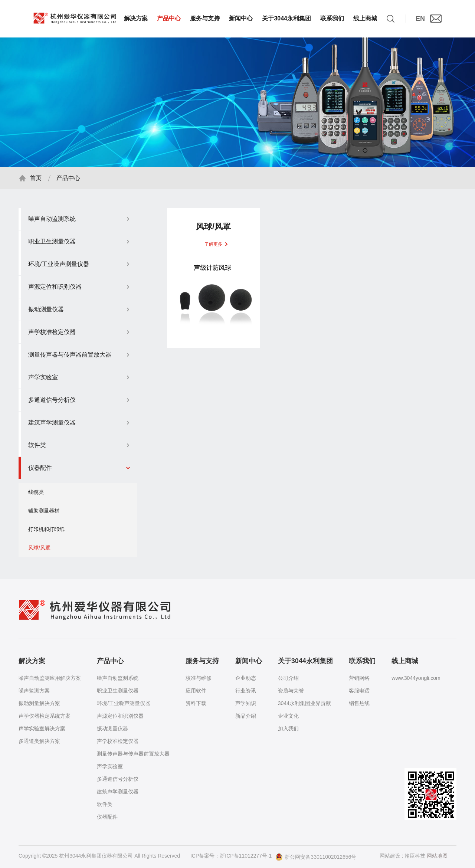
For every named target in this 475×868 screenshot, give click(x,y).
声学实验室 (110, 766)
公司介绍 (288, 678)
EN (420, 19)
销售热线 (359, 703)
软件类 (105, 804)
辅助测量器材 (44, 514)
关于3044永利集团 (286, 18)
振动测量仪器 (112, 728)
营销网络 (359, 678)
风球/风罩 (39, 551)
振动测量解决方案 (39, 703)
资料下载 (196, 703)
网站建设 (390, 856)
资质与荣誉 (291, 691)
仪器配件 (107, 817)
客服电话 (359, 691)
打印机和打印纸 (46, 533)
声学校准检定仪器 (118, 741)
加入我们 (288, 728)
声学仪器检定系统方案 (45, 716)
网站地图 (437, 856)
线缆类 (36, 495)
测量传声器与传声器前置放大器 (133, 754)
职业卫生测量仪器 (118, 691)
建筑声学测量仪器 (118, 792)
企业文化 (288, 716)
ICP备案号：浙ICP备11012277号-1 (231, 856)
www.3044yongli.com (416, 678)
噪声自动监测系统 (118, 678)
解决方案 (136, 18)
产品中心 (169, 18)
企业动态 (246, 678)
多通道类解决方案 (39, 741)
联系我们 (332, 18)
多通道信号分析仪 (118, 779)
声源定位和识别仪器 (120, 716)
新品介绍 (246, 716)
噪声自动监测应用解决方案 (50, 678)
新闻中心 (241, 18)
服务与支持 (205, 18)
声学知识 (246, 703)
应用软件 (196, 691)
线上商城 (365, 18)
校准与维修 (199, 678)
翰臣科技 (415, 856)
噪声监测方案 (34, 691)
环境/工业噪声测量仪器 (124, 703)
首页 (36, 181)
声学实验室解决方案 (42, 728)
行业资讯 (246, 691)
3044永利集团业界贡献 (304, 703)
